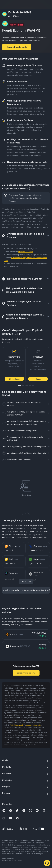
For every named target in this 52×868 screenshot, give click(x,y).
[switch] (41, 829)
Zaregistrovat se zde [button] (17, 47)
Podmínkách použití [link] (17, 725)
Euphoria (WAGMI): (20, 12)
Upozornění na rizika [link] (34, 725)
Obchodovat (14, 379)
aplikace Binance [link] (26, 252)
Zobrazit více (26, 581)
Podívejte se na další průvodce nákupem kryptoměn (26, 590)
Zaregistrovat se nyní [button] (26, 673)
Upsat (38, 379)
